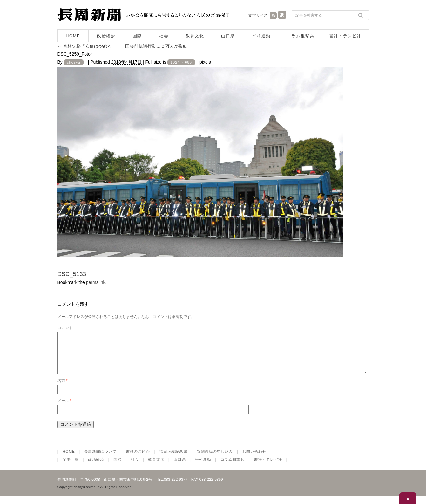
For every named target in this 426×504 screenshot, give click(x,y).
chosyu (74, 62)
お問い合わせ (254, 459)
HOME (73, 36)
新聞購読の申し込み (215, 459)
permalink (96, 282)
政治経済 (106, 36)
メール (64, 408)
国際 (137, 36)
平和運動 (261, 36)
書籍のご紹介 (138, 459)
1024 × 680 (181, 62)
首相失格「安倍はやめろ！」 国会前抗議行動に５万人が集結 (123, 46)
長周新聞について (100, 459)
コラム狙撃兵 (301, 36)
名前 (63, 388)
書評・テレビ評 (345, 36)
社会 (164, 36)
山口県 (228, 36)
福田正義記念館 (173, 459)
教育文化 (195, 36)
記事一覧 (71, 467)
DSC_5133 (72, 274)
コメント (65, 328)
